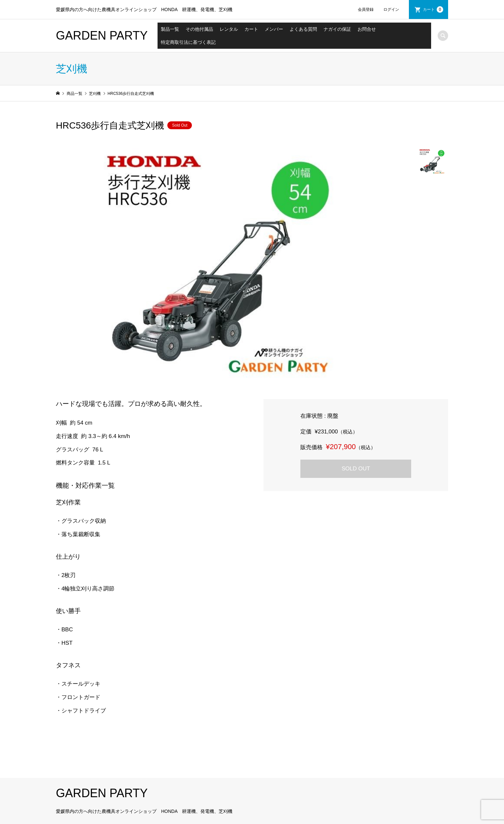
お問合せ (367, 29)
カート (433, 9)
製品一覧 (170, 29)
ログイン (391, 9)
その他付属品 (199, 29)
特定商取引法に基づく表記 (188, 42)
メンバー (274, 29)
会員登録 (366, 9)
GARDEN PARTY (102, 35)
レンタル (229, 29)
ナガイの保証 (337, 29)
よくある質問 (303, 29)
